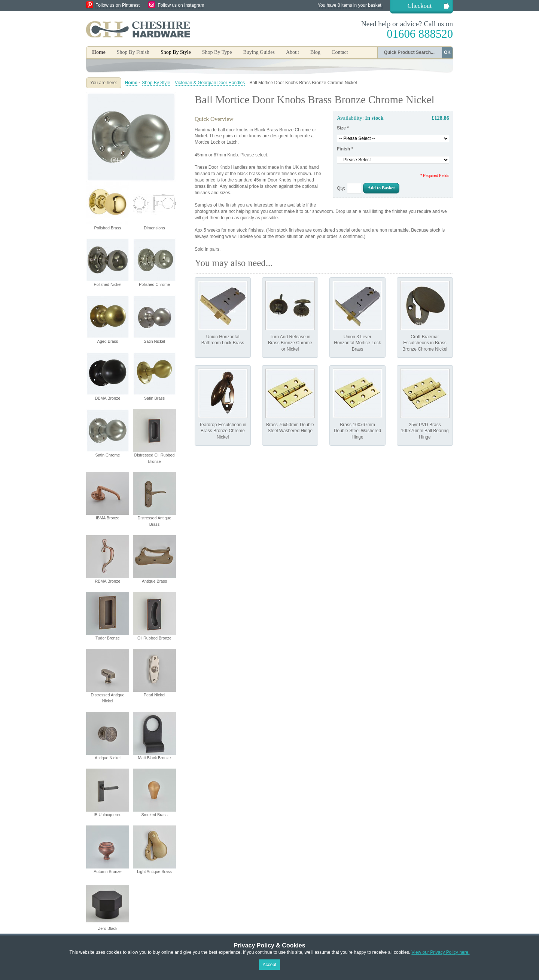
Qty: (341, 188)
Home (99, 52)
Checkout (420, 6)
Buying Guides (259, 52)
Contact (340, 52)
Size (343, 128)
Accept (270, 965)
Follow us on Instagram (181, 5)
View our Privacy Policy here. (440, 952)
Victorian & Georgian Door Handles (210, 83)
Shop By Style (156, 83)
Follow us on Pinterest (118, 5)
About (293, 52)
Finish (345, 149)
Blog (315, 52)
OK (447, 52)
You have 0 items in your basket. (350, 5)
